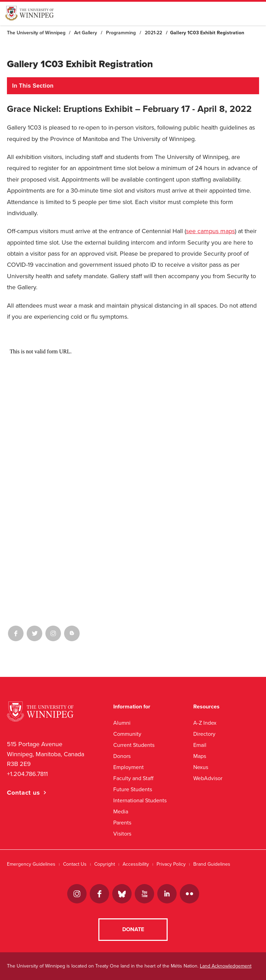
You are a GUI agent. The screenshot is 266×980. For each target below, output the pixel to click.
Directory (204, 734)
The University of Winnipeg (36, 33)
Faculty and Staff (133, 778)
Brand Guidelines (212, 864)
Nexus (201, 767)
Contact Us (75, 864)
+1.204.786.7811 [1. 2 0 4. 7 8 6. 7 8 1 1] (27, 774)
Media (121, 811)
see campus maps (210, 231)
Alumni (122, 723)
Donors (122, 756)
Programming (121, 33)
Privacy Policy (171, 864)
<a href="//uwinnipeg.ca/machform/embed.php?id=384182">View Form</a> (133, 465)
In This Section (33, 86)
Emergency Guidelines (31, 864)
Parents (122, 823)
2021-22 (153, 33)
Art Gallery (86, 33)
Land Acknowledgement (226, 966)
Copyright (105, 864)
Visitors (122, 834)
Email (200, 745)
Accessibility (136, 864)
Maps (200, 756)
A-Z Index (205, 723)
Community (127, 734)
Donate (133, 929)
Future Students (133, 789)
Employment (128, 767)
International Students (140, 800)
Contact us (24, 793)
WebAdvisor (208, 778)
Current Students (134, 745)
